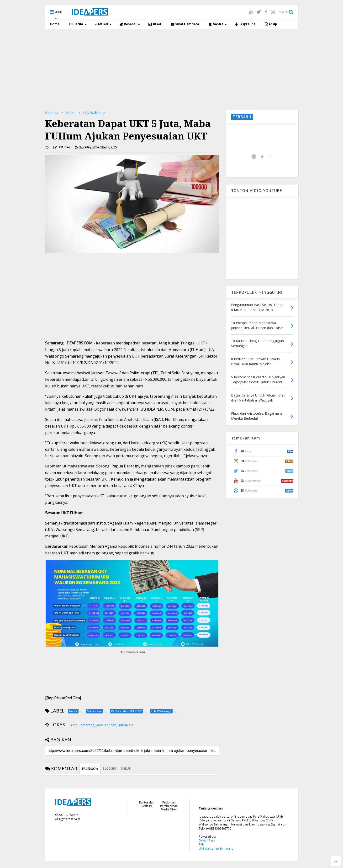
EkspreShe (245, 24)
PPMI (202, 844)
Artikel (103, 24)
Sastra (218, 24)
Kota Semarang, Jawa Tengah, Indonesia (102, 725)
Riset (155, 24)
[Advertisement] (172, 70)
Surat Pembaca (185, 24)
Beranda (52, 113)
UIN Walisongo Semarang (216, 849)
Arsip (271, 24)
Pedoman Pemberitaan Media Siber (169, 806)
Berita (78, 24)
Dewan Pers (207, 840)
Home (55, 24)
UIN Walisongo (95, 113)
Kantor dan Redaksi (147, 804)
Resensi (130, 24)
